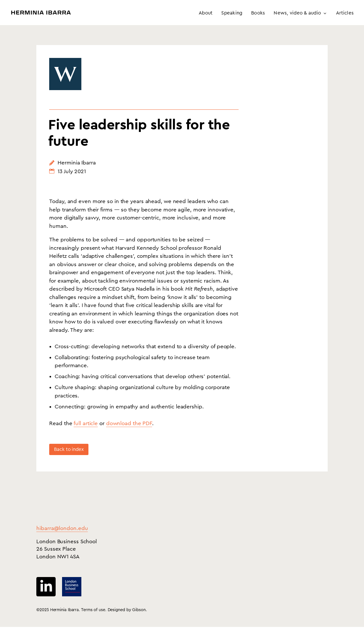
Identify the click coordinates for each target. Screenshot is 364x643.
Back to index (69, 466)
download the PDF (129, 439)
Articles (345, 13)
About (206, 13)
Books (258, 13)
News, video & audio (297, 13)
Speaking (232, 13)
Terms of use (93, 626)
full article (86, 439)
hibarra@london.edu (62, 544)
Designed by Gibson (127, 626)
